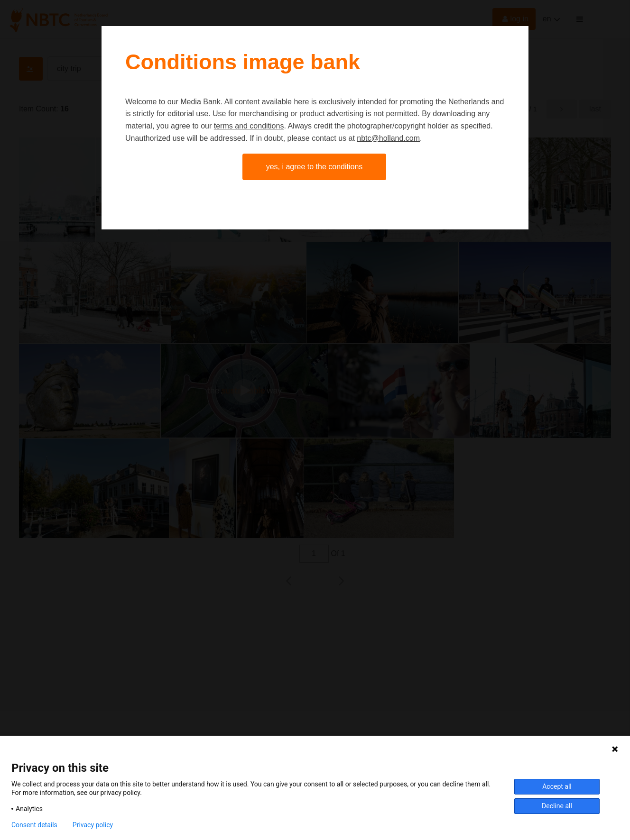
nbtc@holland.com (388, 138)
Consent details (34, 825)
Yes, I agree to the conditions (315, 167)
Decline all (557, 806)
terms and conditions (249, 126)
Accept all (557, 786)
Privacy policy (93, 825)
